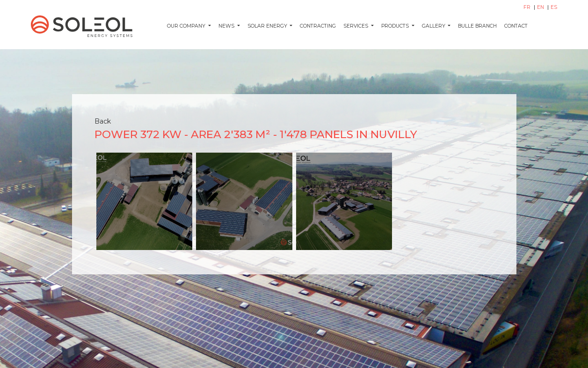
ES (554, 7)
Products (396, 26)
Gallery (434, 26)
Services (356, 26)
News (227, 26)
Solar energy (268, 26)
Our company (187, 26)
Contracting (318, 26)
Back (103, 121)
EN (541, 7)
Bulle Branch (477, 26)
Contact (516, 26)
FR (528, 7)
